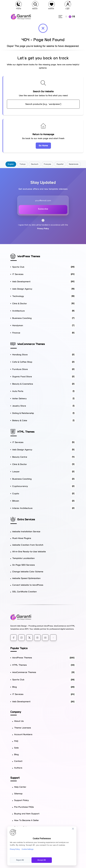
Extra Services (26, 519)
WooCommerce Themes (31, 344)
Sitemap (18, 794)
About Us (19, 721)
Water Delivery (44, 398)
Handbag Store (44, 355)
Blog (44, 687)
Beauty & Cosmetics (44, 384)
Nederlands (74, 164)
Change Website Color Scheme (28, 572)
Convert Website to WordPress (28, 585)
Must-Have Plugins (22, 538)
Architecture (44, 311)
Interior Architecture (44, 508)
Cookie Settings (28, 849)
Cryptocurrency (44, 486)
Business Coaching (44, 318)
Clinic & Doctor (44, 303)
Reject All (20, 860)
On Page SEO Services (24, 565)
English (11, 164)
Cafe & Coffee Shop (44, 362)
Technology (44, 296)
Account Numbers (23, 734)
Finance (44, 333)
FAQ (16, 741)
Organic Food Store (44, 377)
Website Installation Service (26, 532)
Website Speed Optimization (26, 578)
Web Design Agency (44, 289)
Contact (18, 761)
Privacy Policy (43, 229)
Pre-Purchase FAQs (24, 807)
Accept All (42, 860)
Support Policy (21, 800)
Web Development (44, 282)
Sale (16, 748)
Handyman (44, 325)
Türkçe (22, 164)
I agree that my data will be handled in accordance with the (43, 225)
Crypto (44, 494)
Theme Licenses (23, 728)
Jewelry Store (44, 406)
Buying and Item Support (27, 814)
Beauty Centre (44, 457)
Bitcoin (44, 501)
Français (47, 164)
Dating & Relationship (44, 413)
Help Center (20, 787)
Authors (18, 768)
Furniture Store (44, 369)
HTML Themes (26, 432)
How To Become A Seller (27, 820)
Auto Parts (44, 391)
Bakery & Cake (44, 420)
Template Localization (23, 558)
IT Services (44, 274)
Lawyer (44, 472)
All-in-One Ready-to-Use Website (29, 552)
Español (60, 164)
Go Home (43, 146)
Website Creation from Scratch (28, 545)
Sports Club (44, 267)
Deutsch (35, 164)
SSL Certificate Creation (25, 592)
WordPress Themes (29, 256)
